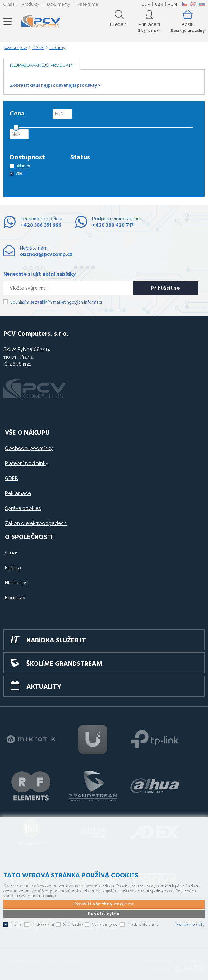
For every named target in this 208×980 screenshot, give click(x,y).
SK (201, 4)
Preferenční (43, 924)
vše (19, 173)
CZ (184, 4)
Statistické (73, 924)
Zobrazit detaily (190, 924)
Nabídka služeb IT (56, 641)
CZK (159, 4)
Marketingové (105, 924)
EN (193, 4)
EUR (146, 4)
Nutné (16, 924)
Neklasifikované (143, 924)
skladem (23, 166)
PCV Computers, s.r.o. (41, 22)
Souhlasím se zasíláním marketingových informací (56, 303)
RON (172, 4)
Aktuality (44, 687)
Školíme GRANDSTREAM (64, 664)
